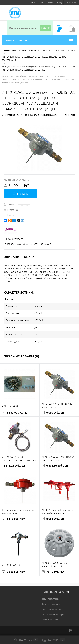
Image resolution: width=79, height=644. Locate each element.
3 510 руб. (13, 519)
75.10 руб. (53, 572)
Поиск (45, 28)
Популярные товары (51, 604)
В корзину (21, 194)
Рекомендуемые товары (53, 614)
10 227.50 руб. (17, 185)
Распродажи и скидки (51, 609)
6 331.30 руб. (55, 466)
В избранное (11, 210)
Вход (59, 3)
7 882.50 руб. (15, 413)
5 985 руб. (53, 519)
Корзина (54, 640)
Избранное (26, 640)
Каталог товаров (39, 40)
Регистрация (71, 3)
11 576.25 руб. (14, 466)
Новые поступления (50, 599)
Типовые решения (50, 620)
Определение (47, 3)
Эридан (38, 306)
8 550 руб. (13, 572)
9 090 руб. (53, 413)
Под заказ (10, 215)
